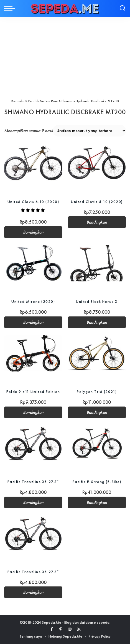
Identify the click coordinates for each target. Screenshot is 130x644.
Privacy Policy (100, 636)
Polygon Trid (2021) (97, 392)
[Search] (123, 8)
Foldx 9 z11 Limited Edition (33, 392)
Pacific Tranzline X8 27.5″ (33, 482)
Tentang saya (31, 636)
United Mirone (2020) (33, 301)
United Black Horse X (97, 301)
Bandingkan (33, 232)
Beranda (18, 101)
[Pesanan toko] (89, 131)
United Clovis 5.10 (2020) (97, 202)
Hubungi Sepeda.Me (65, 636)
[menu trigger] (11, 8)
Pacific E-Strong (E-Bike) (97, 482)
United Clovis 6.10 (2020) (33, 202)
